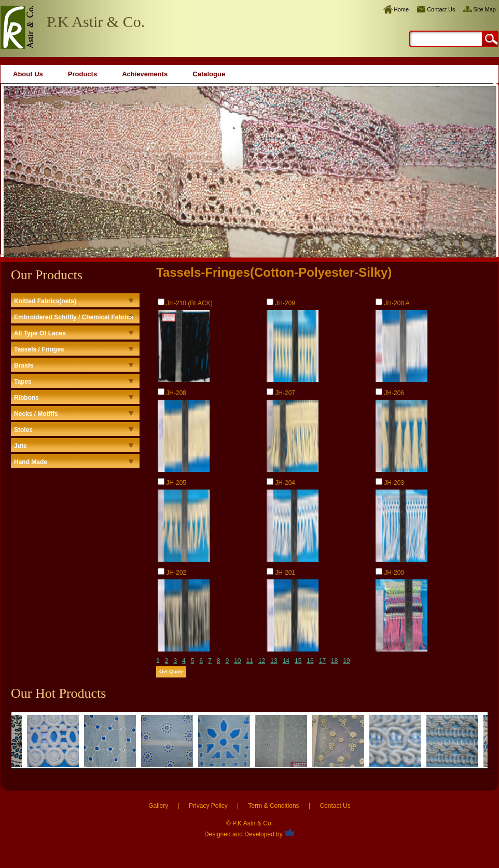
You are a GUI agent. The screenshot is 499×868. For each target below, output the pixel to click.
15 (298, 661)
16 (310, 661)
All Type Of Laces (40, 333)
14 (286, 661)
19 (346, 661)
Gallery (158, 806)
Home (401, 9)
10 (237, 661)
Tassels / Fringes (39, 349)
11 (250, 661)
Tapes (23, 382)
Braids (24, 365)
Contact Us (441, 9)
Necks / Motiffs (36, 414)
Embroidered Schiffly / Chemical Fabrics (74, 317)
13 (274, 661)
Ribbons (26, 398)
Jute (20, 446)
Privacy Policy (208, 806)
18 (334, 661)
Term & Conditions (274, 806)
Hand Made (31, 462)
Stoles (23, 430)
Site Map (485, 9)
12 (262, 661)
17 (322, 661)
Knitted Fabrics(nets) (45, 301)
